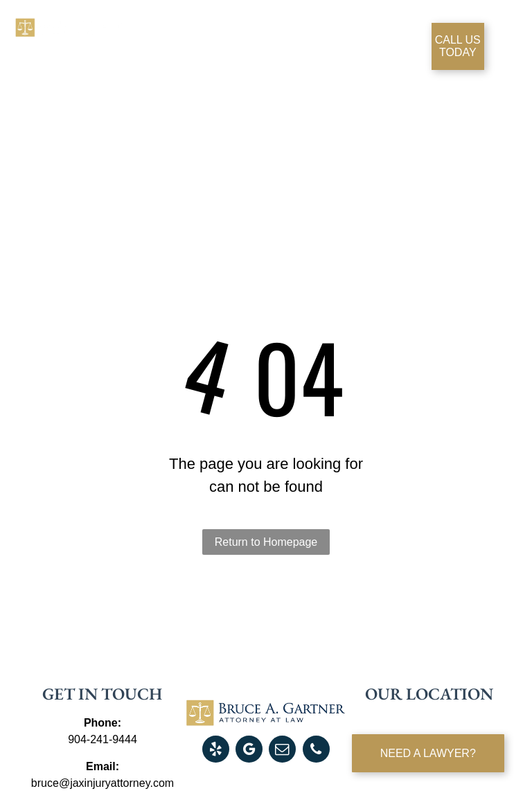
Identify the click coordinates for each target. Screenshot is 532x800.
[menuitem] (175, 43)
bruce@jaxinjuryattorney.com (103, 783)
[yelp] (216, 751)
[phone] (316, 751)
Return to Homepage (266, 542)
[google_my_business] (249, 751)
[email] (282, 751)
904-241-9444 (103, 739)
